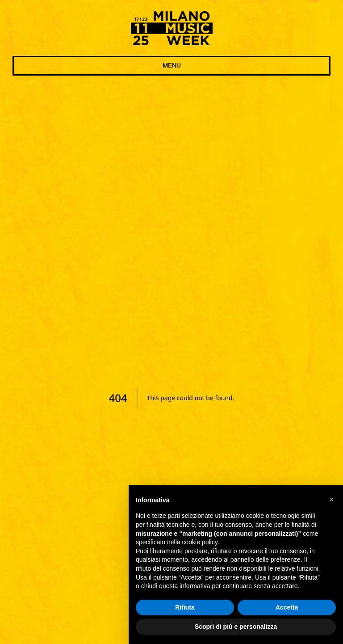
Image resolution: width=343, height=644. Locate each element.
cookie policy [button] (200, 542)
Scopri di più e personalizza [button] (236, 627)
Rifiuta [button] (185, 607)
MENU (172, 66)
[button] (331, 500)
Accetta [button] (287, 607)
